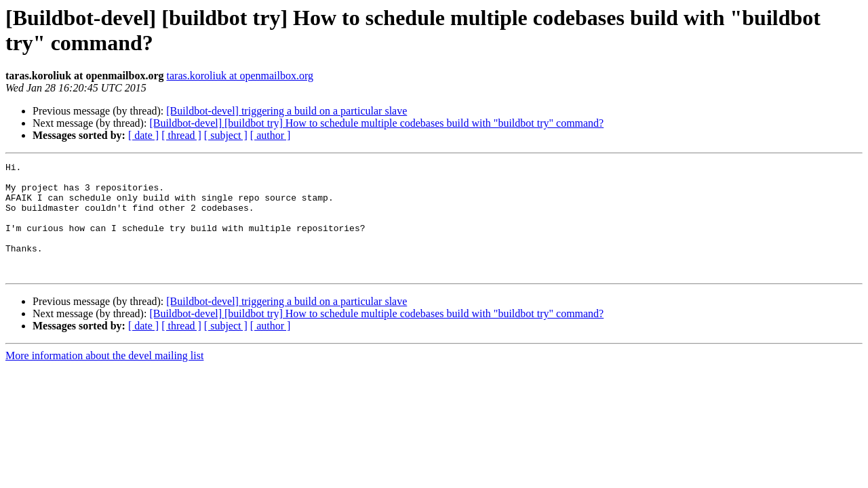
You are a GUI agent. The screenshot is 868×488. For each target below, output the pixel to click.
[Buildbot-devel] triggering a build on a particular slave (287, 111)
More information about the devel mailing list (104, 378)
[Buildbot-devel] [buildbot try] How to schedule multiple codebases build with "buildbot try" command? (376, 123)
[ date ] (143, 135)
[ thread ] (181, 135)
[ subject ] (226, 135)
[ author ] (271, 135)
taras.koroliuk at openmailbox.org (240, 76)
